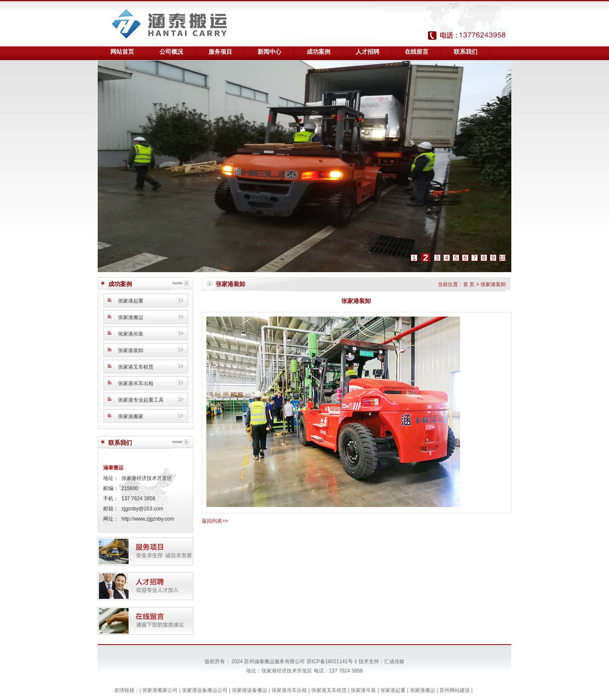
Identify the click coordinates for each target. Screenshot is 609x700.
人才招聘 (368, 52)
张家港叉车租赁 (136, 367)
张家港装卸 (131, 350)
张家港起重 (131, 301)
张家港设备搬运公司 (205, 690)
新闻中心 (269, 52)
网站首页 (122, 52)
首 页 (469, 284)
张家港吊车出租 (136, 383)
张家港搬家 (131, 416)
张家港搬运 (131, 317)
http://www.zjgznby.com (148, 519)
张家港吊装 (131, 334)
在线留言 (417, 52)
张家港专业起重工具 (141, 400)
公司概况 (171, 52)
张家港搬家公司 (160, 690)
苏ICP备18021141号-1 (332, 661)
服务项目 (220, 52)
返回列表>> (215, 521)
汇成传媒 (394, 661)
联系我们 (466, 52)
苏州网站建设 (455, 690)
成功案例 (318, 52)
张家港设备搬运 (250, 690)
